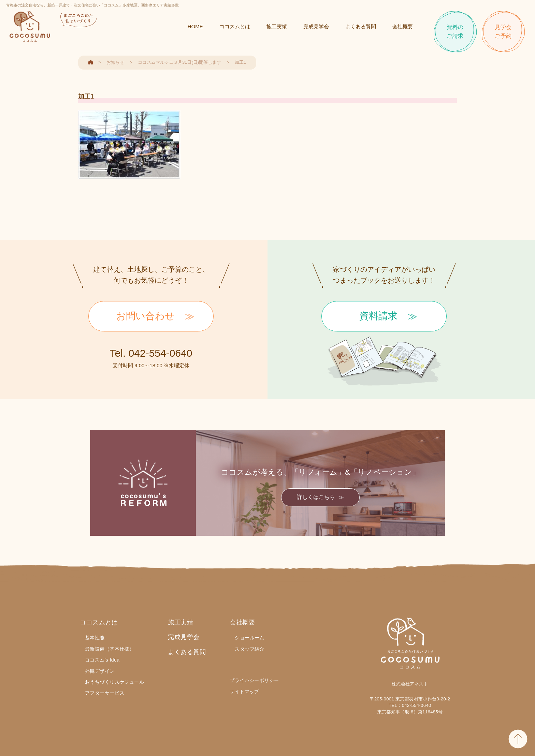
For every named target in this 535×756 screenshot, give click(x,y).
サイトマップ (244, 692)
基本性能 (95, 638)
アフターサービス (105, 693)
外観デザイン (100, 671)
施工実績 (276, 28)
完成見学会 (315, 28)
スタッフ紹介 (250, 649)
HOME (195, 28)
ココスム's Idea (102, 660)
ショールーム (250, 638)
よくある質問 (360, 28)
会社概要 (402, 28)
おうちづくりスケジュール (114, 682)
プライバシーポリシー (254, 680)
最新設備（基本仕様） (110, 649)
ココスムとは (234, 28)
